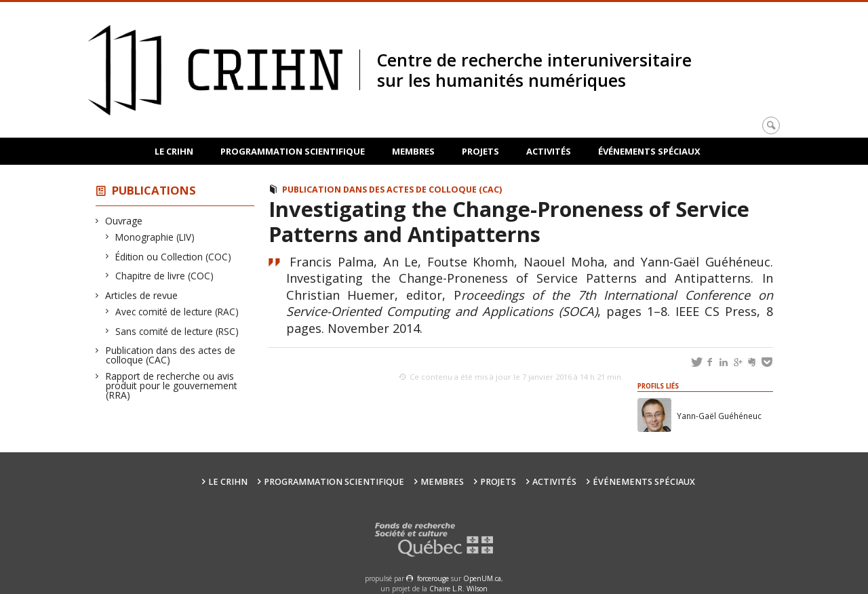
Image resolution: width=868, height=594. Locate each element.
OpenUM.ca (482, 578)
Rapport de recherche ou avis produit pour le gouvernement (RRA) (172, 385)
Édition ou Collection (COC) (174, 257)
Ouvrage (124, 221)
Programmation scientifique (293, 151)
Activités (549, 151)
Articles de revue (142, 295)
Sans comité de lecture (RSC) (177, 331)
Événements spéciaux (649, 151)
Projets (480, 151)
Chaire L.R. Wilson (458, 589)
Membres (413, 151)
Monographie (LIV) (155, 237)
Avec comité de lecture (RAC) (177, 312)
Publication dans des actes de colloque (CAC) (171, 355)
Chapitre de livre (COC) (165, 276)
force (433, 578)
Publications (154, 190)
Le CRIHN (174, 151)
